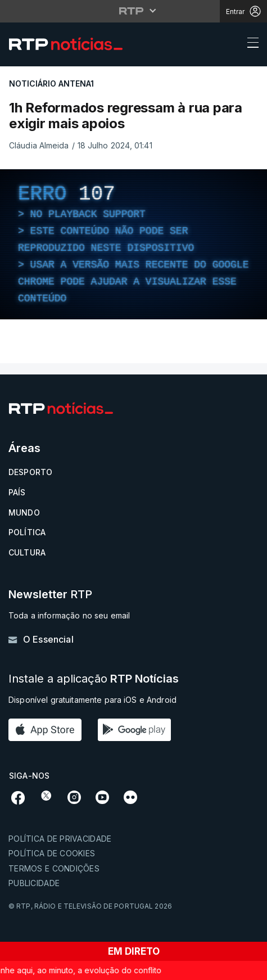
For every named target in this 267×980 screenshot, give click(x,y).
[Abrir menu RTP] (133, 11)
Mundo (24, 512)
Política (27, 532)
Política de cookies (52, 853)
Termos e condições (54, 868)
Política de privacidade (60, 839)
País (17, 492)
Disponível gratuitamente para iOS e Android (92, 700)
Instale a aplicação (94, 679)
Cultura (27, 552)
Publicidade (34, 883)
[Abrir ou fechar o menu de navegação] (250, 44)
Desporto (30, 472)
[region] (133, 244)
